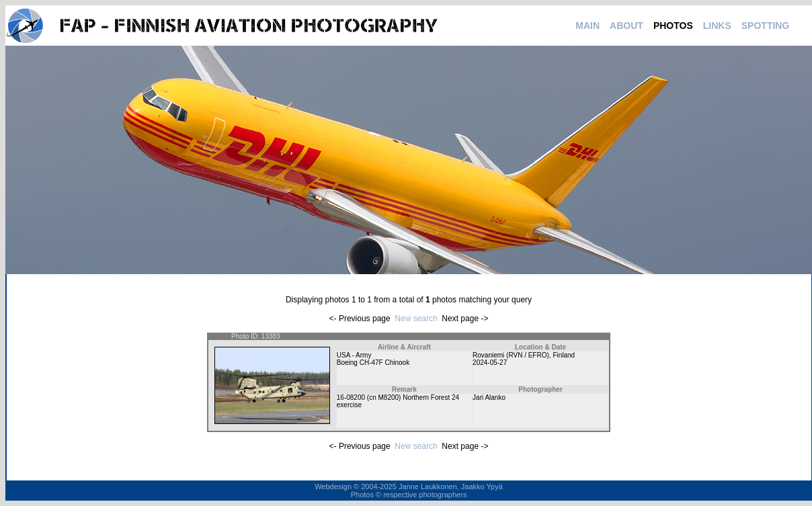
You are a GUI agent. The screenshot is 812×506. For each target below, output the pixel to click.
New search (416, 319)
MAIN (587, 26)
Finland (564, 355)
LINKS (717, 26)
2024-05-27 (490, 363)
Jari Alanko (489, 397)
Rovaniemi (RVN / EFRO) (511, 355)
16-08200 (351, 397)
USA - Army (354, 355)
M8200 (388, 397)
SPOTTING (766, 26)
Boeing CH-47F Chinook (373, 363)
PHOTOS (673, 26)
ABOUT (626, 26)
